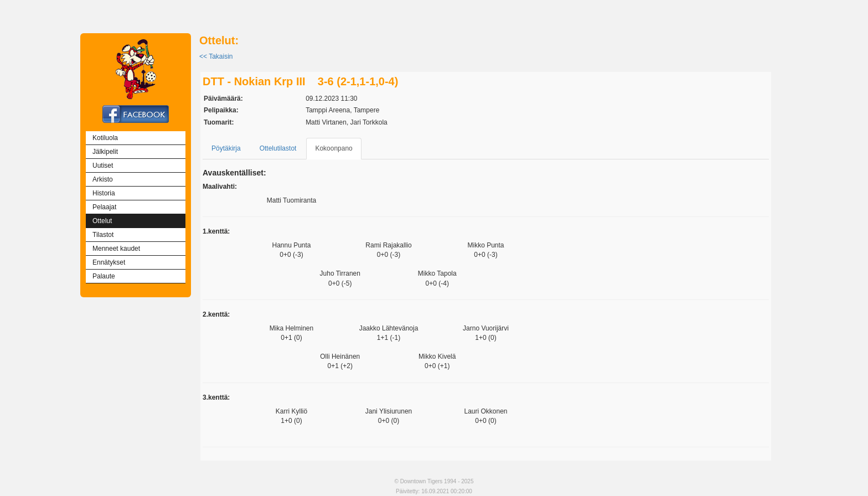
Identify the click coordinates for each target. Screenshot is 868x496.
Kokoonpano (334, 148)
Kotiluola (105, 138)
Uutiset (103, 166)
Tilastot (103, 235)
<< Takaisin (216, 56)
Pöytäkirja (226, 148)
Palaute (104, 276)
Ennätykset (109, 262)
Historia (104, 193)
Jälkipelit (105, 152)
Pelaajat (104, 207)
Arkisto (103, 179)
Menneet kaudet (116, 249)
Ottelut (102, 221)
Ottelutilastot (278, 148)
